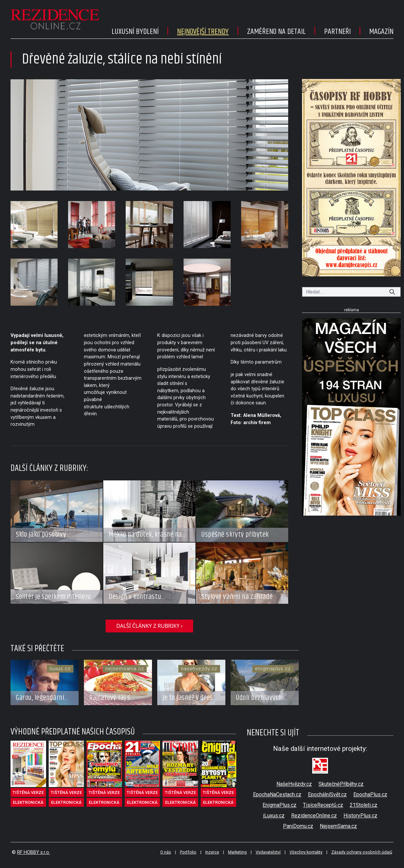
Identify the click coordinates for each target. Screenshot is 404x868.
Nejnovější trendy (203, 32)
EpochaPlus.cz (370, 794)
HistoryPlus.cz (360, 816)
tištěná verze (28, 792)
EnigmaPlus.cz (279, 805)
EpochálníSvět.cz (327, 794)
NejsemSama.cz (338, 826)
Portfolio (188, 852)
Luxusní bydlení (135, 32)
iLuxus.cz (274, 816)
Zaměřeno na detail (276, 32)
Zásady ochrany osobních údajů (362, 852)
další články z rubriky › (149, 626)
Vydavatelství (268, 852)
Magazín (381, 32)
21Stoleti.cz (364, 805)
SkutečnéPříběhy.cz (341, 784)
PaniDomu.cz (298, 826)
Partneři (337, 32)
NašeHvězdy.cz (294, 784)
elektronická (28, 802)
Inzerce (212, 852)
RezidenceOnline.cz (314, 816)
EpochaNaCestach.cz (277, 794)
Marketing (237, 852)
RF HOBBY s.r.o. (34, 852)
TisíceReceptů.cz (323, 805)
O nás (166, 852)
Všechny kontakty (306, 852)
